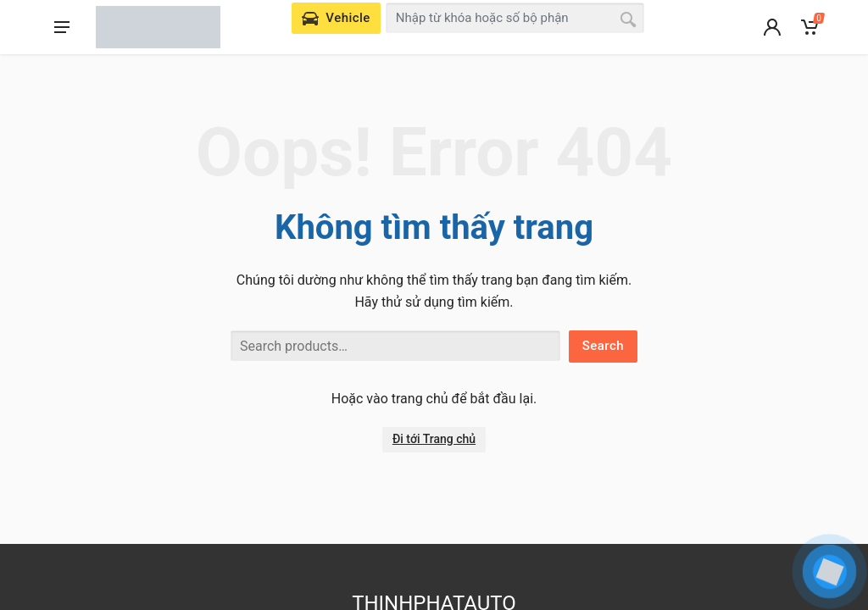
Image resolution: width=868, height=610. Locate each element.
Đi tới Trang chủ (434, 439)
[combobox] (515, 18)
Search (603, 346)
